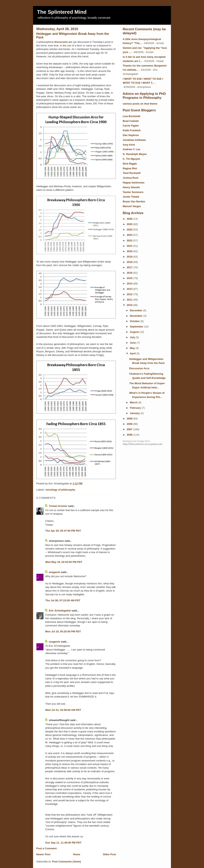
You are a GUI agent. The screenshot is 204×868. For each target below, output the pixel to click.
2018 (130, 262)
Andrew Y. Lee (131, 149)
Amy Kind (129, 145)
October (135, 321)
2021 (130, 246)
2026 (130, 219)
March (134, 402)
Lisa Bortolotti (131, 116)
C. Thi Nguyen (131, 159)
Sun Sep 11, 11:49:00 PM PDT (63, 843)
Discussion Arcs (139, 368)
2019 (130, 257)
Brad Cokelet (131, 121)
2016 (130, 273)
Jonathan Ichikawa (134, 140)
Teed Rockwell (132, 173)
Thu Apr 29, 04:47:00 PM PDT (63, 531)
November (137, 316)
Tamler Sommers (133, 192)
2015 (130, 278)
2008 (130, 424)
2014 (130, 284)
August (135, 332)
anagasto (54, 572)
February (136, 408)
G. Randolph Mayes (135, 154)
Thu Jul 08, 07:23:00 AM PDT (63, 600)
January (135, 413)
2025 (130, 224)
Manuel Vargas (132, 206)
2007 (130, 429)
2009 (130, 419)
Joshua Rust (130, 178)
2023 (130, 235)
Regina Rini (130, 168)
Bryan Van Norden (134, 201)
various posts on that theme (140, 104)
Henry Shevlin (131, 187)
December (136, 310)
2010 (130, 305)
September (137, 327)
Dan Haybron (131, 135)
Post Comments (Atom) (67, 862)
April (133, 353)
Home (76, 854)
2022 (130, 241)
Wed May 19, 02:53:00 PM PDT (64, 562)
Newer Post (43, 854)
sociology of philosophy (60, 490)
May (133, 348)
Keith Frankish (132, 130)
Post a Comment (47, 848)
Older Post (109, 854)
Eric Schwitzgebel (60, 611)
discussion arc (63, 42)
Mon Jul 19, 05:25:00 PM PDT (63, 631)
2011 (130, 300)
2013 (130, 289)
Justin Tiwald (131, 197)
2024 (130, 230)
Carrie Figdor (131, 126)
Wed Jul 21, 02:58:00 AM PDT (63, 710)
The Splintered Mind (62, 12)
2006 (130, 435)
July (133, 337)
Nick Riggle (130, 164)
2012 (130, 294)
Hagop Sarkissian (134, 183)
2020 (130, 251)
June (133, 343)
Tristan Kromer (58, 506)
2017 (130, 267)
